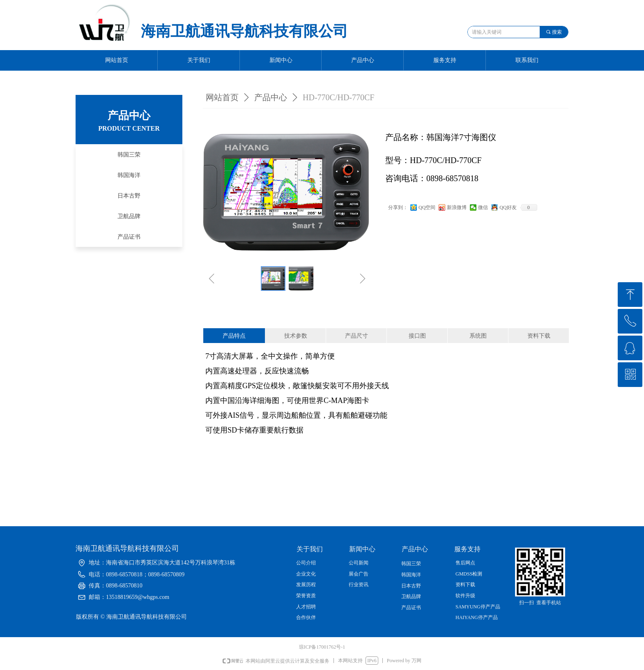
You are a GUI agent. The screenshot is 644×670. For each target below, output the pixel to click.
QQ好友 (508, 207)
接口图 (417, 336)
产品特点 (234, 336)
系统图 (478, 336)
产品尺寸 (356, 336)
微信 (483, 207)
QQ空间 (427, 207)
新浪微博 (457, 207)
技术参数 (296, 336)
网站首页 (222, 97)
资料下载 (539, 336)
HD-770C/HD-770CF (338, 97)
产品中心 (271, 97)
